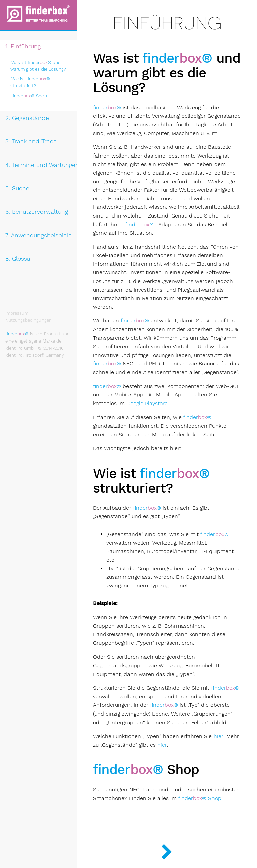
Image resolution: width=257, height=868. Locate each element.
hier (218, 736)
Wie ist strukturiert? (30, 82)
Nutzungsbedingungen (28, 320)
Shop (29, 96)
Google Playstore (147, 404)
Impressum (17, 313)
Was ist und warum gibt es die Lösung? (38, 66)
